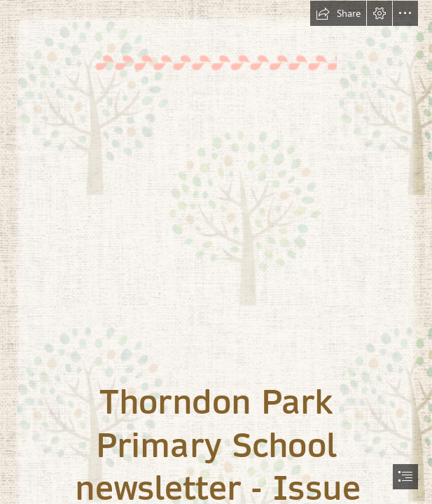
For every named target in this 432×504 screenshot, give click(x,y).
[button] (338, 13)
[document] (216, 252)
